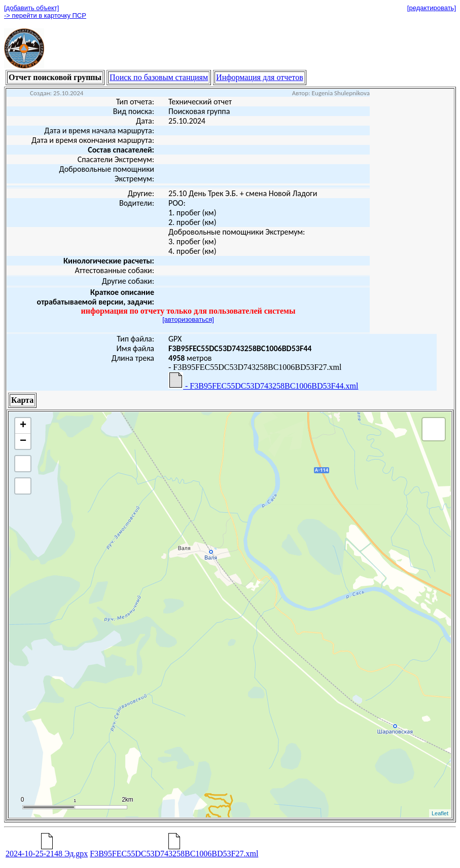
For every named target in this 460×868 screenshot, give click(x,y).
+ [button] (23, 426)
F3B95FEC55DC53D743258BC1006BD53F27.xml (174, 850)
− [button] (23, 441)
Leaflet (440, 813)
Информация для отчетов (260, 77)
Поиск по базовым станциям (159, 77)
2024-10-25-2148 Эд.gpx (47, 850)
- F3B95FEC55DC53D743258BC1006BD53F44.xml (263, 381)
